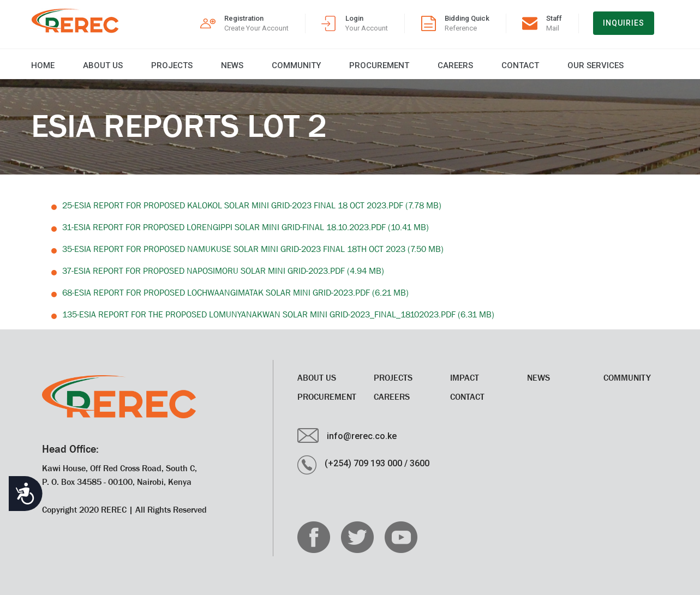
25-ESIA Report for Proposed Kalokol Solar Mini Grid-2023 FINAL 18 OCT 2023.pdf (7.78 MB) (252, 205)
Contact (520, 65)
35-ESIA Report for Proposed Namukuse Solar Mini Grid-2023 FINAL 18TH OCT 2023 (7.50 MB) (253, 249)
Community (296, 65)
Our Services (596, 65)
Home (43, 65)
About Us (103, 65)
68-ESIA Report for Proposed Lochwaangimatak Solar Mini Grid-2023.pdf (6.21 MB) (235, 292)
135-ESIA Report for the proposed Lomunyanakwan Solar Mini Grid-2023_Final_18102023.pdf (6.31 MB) (278, 314)
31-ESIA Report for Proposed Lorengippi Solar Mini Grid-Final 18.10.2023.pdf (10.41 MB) (246, 227)
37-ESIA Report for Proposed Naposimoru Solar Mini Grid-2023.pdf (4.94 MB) (223, 271)
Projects (172, 65)
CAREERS (455, 65)
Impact (465, 377)
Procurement (379, 65)
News (232, 65)
